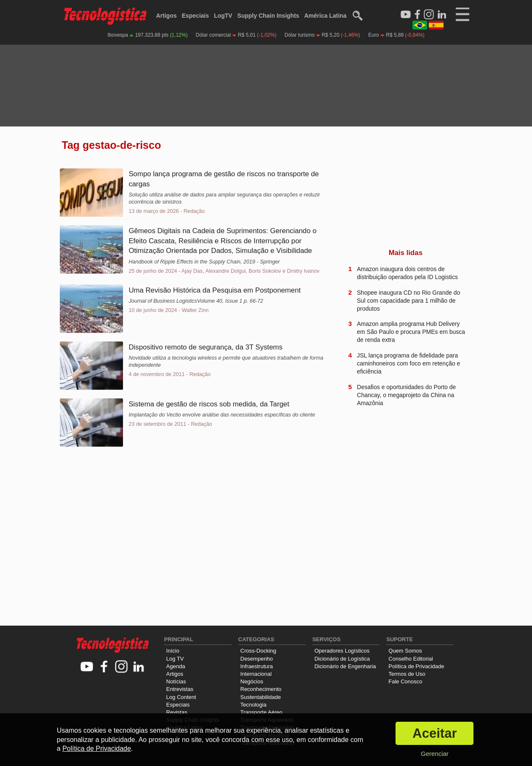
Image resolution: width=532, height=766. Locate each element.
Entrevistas (180, 689)
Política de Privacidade (416, 666)
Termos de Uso (407, 674)
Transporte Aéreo (262, 712)
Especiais (195, 16)
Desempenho (257, 659)
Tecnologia (254, 705)
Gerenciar (435, 754)
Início (173, 651)
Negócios (252, 681)
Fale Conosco (405, 681)
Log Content (181, 697)
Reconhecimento (261, 689)
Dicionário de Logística (342, 659)
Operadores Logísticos (342, 651)
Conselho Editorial (411, 659)
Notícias (176, 681)
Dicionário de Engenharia (345, 666)
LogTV (223, 16)
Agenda (176, 666)
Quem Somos (405, 651)
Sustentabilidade (261, 697)
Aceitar (434, 733)
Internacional (256, 674)
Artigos (167, 16)
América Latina (325, 16)
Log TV (175, 659)
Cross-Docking (258, 651)
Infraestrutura (257, 666)
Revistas (177, 712)
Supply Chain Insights (268, 16)
